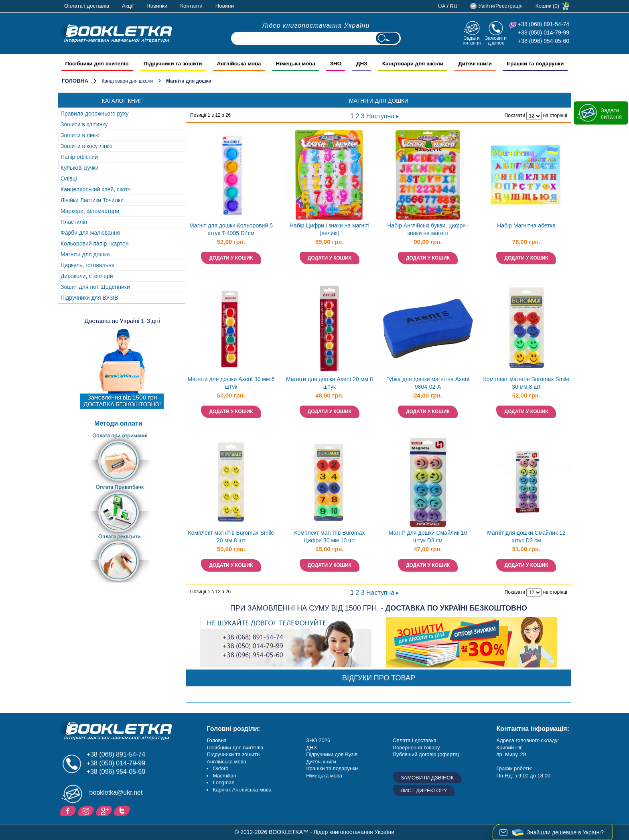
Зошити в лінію (80, 135)
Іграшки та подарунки (332, 768)
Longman (223, 782)
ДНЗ (311, 748)
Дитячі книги (321, 762)
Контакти (191, 6)
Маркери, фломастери (90, 211)
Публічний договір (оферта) (426, 754)
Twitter (123, 810)
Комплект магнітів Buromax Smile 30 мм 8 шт (527, 383)
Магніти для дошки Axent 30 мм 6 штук (231, 383)
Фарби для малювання (90, 233)
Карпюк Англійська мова (242, 790)
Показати (515, 116)
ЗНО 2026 (318, 740)
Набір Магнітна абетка (526, 225)
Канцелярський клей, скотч (96, 189)
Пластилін (74, 222)
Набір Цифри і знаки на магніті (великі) (330, 229)
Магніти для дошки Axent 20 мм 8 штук (330, 383)
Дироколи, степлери (87, 276)
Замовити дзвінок (496, 40)
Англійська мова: (227, 762)
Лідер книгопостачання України (316, 25)
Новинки (157, 6)
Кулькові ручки (80, 168)
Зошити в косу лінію (86, 146)
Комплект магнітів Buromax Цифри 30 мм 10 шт (329, 537)
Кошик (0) (547, 6)
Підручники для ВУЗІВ (89, 298)
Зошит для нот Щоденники (95, 287)
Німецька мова (324, 776)
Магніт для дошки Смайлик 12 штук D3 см (526, 537)
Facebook (69, 810)
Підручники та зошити (233, 754)
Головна (75, 81)
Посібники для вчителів (235, 748)
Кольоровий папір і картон (95, 243)
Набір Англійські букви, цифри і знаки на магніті (428, 229)
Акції (128, 6)
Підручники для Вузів (332, 754)
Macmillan (224, 776)
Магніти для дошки (85, 254)
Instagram (87, 810)
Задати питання (472, 40)
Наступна (382, 116)
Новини (225, 6)
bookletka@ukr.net (116, 792)
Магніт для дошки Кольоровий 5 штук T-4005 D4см (231, 229)
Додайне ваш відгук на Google (105, 810)
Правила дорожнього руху (94, 114)
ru (453, 6)
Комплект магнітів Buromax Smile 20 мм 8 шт (231, 537)
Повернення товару (416, 748)
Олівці (69, 179)
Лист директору (424, 790)
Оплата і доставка (87, 6)
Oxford (220, 768)
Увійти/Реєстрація (500, 6)
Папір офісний (79, 157)
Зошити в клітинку (84, 124)
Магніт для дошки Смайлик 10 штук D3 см (428, 537)
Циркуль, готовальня (87, 265)
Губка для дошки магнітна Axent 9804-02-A (428, 383)
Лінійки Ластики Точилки (92, 200)
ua (442, 6)
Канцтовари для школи (127, 81)
